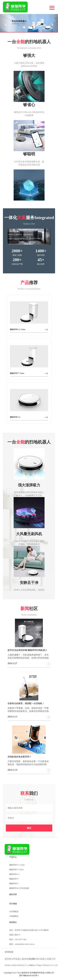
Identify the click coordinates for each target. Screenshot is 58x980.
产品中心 (13, 857)
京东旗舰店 (14, 911)
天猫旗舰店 (14, 916)
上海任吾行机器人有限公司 (43, 959)
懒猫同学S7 (14, 884)
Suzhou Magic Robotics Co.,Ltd (44, 965)
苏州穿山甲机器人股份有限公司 (20, 959)
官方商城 (13, 904)
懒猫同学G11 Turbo (17, 865)
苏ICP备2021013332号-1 (29, 975)
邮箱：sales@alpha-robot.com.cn (22, 944)
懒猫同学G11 (15, 874)
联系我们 (13, 922)
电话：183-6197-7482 (18, 939)
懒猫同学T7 (14, 879)
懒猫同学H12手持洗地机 (19, 888)
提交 (29, 828)
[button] (4, 23)
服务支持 (13, 894)
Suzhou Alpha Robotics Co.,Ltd (18, 965)
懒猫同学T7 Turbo (16, 870)
